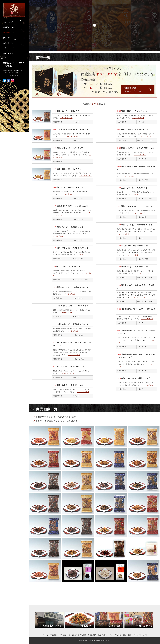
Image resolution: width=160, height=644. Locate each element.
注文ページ (67, 635)
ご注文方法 (75, 635)
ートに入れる (144, 274)
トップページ (44, 635)
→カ (138, 274)
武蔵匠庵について (56, 635)
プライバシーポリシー (141, 635)
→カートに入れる (66, 118)
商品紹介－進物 (120, 635)
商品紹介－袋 (85, 635)
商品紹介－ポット (108, 635)
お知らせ (130, 635)
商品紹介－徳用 (96, 635)
